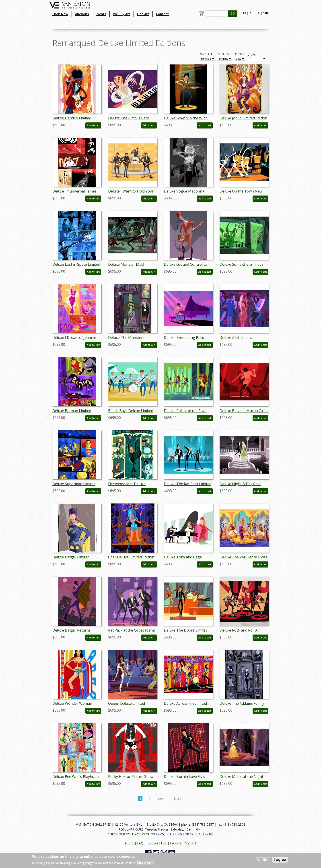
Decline (263, 860)
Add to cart (93, 125)
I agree (280, 860)
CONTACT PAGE (138, 834)
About (129, 843)
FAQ (140, 843)
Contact (162, 14)
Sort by (223, 54)
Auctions (82, 14)
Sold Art (206, 54)
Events (101, 14)
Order (239, 54)
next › (162, 799)
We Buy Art (122, 14)
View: (252, 55)
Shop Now (60, 14)
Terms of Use (157, 843)
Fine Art (143, 14)
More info (145, 863)
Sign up (263, 13)
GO (233, 13)
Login (247, 13)
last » (178, 799)
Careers (176, 843)
